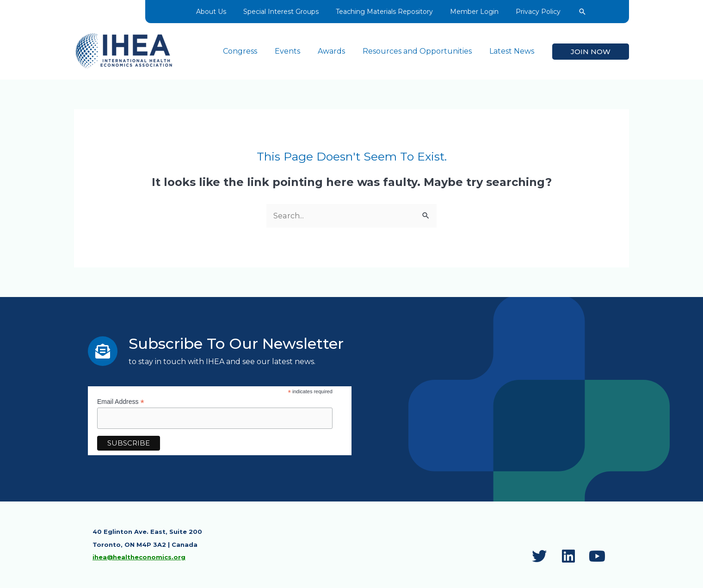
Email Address (121, 402)
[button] (577, 12)
